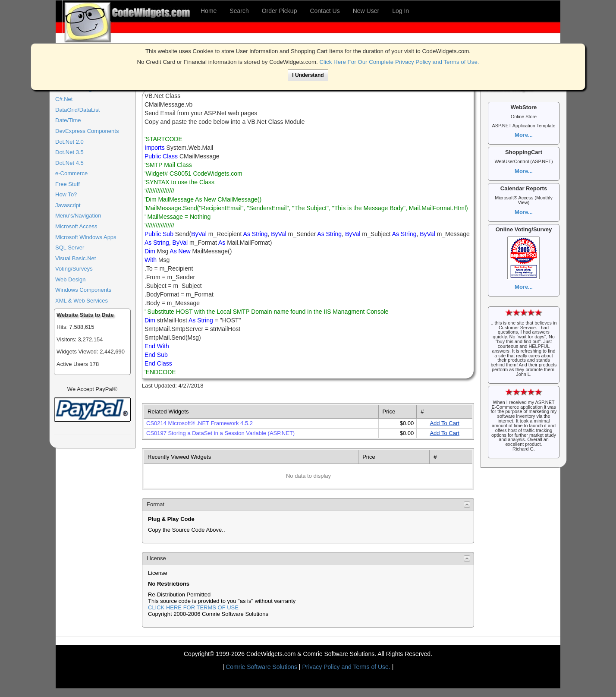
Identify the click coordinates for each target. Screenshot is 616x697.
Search (239, 11)
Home (209, 11)
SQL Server (70, 248)
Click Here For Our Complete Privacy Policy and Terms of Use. (399, 62)
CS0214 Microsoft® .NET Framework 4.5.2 (200, 423)
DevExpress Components (87, 131)
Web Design (71, 279)
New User (366, 11)
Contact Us (325, 11)
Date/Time (68, 120)
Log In (401, 11)
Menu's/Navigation (78, 216)
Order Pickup (280, 11)
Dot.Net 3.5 (69, 152)
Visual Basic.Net (75, 258)
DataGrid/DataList (77, 110)
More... (524, 135)
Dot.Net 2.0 (69, 142)
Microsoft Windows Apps (86, 237)
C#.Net (64, 99)
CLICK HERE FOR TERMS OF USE (193, 607)
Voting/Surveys (74, 269)
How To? (66, 194)
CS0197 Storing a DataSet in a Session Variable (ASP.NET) (220, 433)
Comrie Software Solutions (262, 667)
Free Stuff (68, 184)
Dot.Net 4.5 (69, 163)
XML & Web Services (82, 301)
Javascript (68, 205)
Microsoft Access (76, 226)
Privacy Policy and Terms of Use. (346, 667)
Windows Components (83, 290)
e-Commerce (71, 173)
